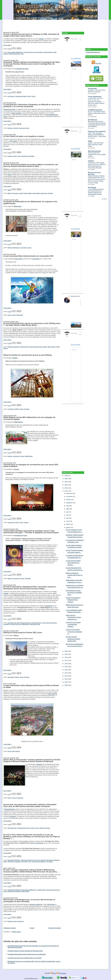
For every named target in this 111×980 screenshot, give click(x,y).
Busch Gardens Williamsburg (15, 52)
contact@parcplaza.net (93, 52)
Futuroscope (16, 193)
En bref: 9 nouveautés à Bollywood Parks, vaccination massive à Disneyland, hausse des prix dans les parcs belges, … (30, 588)
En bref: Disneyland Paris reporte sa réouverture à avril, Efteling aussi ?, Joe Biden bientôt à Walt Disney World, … (32, 324)
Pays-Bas (27, 409)
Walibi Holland (25, 891)
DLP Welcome (93, 120)
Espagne (10, 156)
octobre (69, 500)
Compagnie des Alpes (22, 69)
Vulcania (16, 469)
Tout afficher (104, 199)
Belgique (10, 248)
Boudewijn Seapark (26, 623)
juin (67, 512)
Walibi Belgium (18, 422)
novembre (69, 496)
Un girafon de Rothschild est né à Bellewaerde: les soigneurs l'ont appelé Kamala (30, 202)
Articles (54, 973)
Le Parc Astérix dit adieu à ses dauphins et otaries (24, 136)
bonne (13, 113)
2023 (66, 485)
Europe (29, 96)
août (68, 506)
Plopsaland (28, 578)
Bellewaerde (18, 206)
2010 (66, 682)
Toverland (50, 193)
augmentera (49, 606)
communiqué (11, 96)
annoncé (32, 904)
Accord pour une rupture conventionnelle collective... (73, 624)
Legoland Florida (41, 890)
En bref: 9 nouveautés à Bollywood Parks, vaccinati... (73, 600)
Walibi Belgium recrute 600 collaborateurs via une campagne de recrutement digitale (29, 418)
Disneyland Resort (36, 623)
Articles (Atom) (16, 932)
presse (50, 694)
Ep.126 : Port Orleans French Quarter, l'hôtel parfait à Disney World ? (97, 113)
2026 (66, 476)
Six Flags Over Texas (16, 624)
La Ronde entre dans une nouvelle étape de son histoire (25, 958)
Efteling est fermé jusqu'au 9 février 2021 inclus (23, 633)
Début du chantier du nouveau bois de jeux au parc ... (74, 575)
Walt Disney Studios (45, 828)
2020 (66, 651)
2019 (66, 654)
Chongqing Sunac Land (30, 52)
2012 (66, 676)
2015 (66, 667)
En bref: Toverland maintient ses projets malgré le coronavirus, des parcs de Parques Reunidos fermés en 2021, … (31, 165)
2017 (66, 661)
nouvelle (18, 113)
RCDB (90, 141)
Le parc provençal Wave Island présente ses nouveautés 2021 (28, 256)
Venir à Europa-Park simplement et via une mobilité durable (97, 155)
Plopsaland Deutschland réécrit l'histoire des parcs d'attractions (27, 954)
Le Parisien (12, 816)
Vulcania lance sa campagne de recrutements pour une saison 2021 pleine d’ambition (31, 466)
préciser (41, 39)
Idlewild (21, 193)
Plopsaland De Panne (20, 535)
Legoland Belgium (48, 52)
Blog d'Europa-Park (94, 151)
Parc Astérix (14, 141)
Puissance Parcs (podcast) (97, 131)
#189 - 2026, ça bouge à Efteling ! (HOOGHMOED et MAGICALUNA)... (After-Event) (97, 135)
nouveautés (35, 259)
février (68, 524)
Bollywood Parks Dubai (14, 623)
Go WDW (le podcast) (95, 110)
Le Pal (43, 623)
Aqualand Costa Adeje (13, 347)
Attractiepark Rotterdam (14, 890)
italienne (54, 694)
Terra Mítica (50, 862)
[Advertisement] (56, 24)
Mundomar (25, 156)
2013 (66, 673)
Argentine (16, 128)
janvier (68, 527)
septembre (70, 503)
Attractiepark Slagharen (14, 860)
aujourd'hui (39, 904)
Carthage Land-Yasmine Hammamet (50, 860)
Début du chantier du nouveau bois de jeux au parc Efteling (28, 355)
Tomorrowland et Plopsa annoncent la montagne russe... (74, 593)
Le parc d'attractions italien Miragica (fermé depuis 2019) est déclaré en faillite (31, 686)
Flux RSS (96, 63)
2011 (66, 679)
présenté (39, 764)
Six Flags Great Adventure (39, 862)
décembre (69, 493)
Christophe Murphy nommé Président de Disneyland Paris (25, 951)
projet (22, 54)
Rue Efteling (92, 188)
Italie (13, 751)
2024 (66, 482)
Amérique (10, 128)
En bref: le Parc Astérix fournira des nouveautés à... (74, 632)
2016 (66, 664)
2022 (66, 488)
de (42, 843)
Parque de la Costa (9, 109)
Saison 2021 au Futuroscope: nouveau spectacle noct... (73, 617)
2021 (66, 491)
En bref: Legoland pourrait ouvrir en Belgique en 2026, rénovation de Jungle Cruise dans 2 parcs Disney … (31, 35)
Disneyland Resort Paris (36, 347)
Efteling (10, 193)
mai (67, 515)
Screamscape (92, 88)
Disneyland (40, 52)
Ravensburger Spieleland (14, 891)
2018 (66, 657)
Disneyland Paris (24, 347)
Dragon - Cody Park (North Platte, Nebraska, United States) (96, 145)
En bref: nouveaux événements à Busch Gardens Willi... (73, 639)
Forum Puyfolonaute (95, 97)
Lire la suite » (7, 45)
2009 (66, 685)
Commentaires (61, 973)
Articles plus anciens (55, 928)
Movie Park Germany (14, 54)
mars (68, 521)
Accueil (32, 928)
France (34, 96)
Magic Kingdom (52, 347)
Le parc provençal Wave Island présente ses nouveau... (73, 563)
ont (36, 843)
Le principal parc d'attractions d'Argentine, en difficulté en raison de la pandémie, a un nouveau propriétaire (32, 105)
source (10, 175)
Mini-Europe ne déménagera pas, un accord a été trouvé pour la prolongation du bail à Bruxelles (29, 901)
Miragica (18, 751)
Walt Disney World (35, 624)
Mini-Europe (11, 862)
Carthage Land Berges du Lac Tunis (30, 860)
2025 (66, 479)
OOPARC (91, 161)
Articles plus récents (9, 928)
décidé (39, 843)
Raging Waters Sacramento (40, 193)
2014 (66, 670)
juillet (68, 509)
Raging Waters (28, 193)
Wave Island (18, 259)
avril (68, 518)
